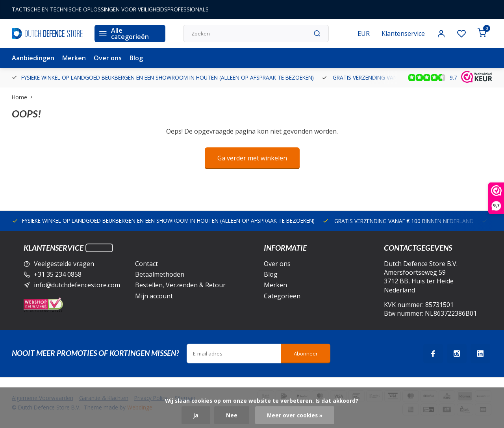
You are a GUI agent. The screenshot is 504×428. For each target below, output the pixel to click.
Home (24, 97)
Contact (146, 264)
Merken (74, 58)
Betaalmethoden (160, 274)
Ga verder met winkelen (252, 158)
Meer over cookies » (295, 415)
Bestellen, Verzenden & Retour (180, 285)
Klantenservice (403, 33)
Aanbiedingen (33, 58)
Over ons (108, 58)
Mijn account (154, 296)
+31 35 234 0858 (58, 274)
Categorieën (282, 296)
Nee (232, 415)
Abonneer (306, 354)
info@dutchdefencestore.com (77, 285)
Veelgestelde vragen (64, 264)
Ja (196, 415)
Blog (136, 58)
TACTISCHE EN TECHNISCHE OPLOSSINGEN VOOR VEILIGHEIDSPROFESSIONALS (110, 9)
